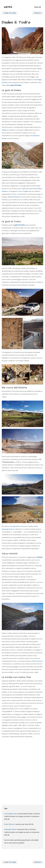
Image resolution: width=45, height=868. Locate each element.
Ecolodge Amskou (11, 814)
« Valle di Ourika (9, 13)
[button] (37, 7)
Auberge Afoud (8, 529)
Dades (4, 130)
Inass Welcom (15, 197)
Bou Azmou (38, 661)
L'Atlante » (38, 13)
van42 (8, 7)
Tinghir (26, 191)
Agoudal (16, 526)
